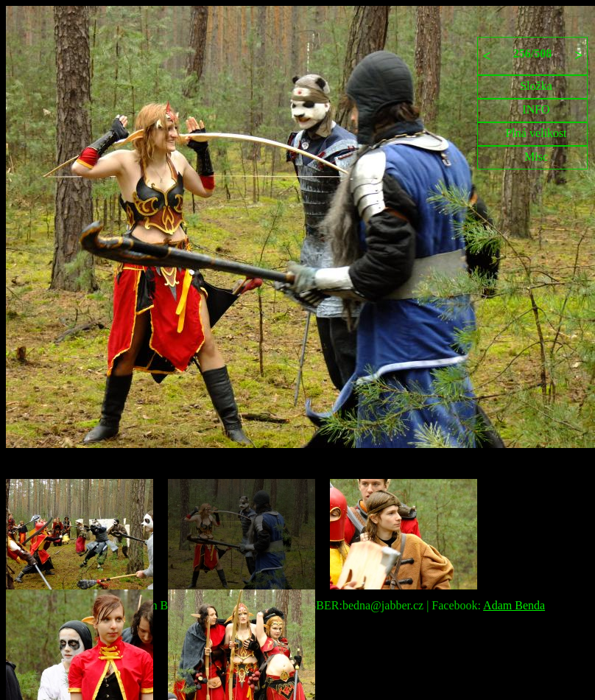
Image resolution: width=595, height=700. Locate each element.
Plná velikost (536, 133)
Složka (536, 86)
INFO (536, 109)
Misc (536, 157)
